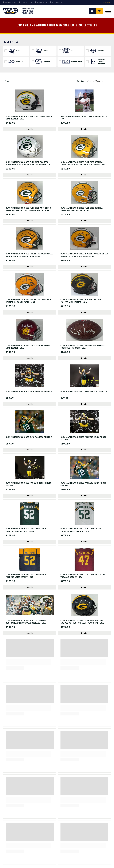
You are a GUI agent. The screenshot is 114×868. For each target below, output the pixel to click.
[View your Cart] (99, 11)
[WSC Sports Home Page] (19, 11)
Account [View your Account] (107, 2)
